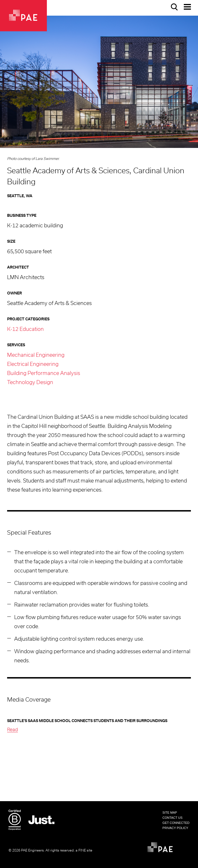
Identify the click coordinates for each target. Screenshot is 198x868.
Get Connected (176, 823)
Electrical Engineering (33, 364)
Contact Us (173, 818)
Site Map (170, 813)
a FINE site (84, 850)
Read (12, 730)
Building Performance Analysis (44, 374)
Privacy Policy (175, 828)
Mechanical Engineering (36, 355)
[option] (99, 82)
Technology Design (30, 383)
